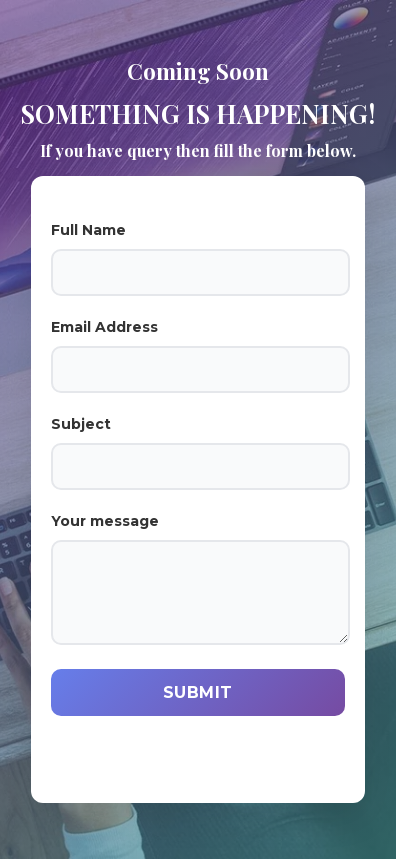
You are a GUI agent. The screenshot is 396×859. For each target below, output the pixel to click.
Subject (198, 452)
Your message (198, 578)
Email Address (198, 355)
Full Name (198, 258)
